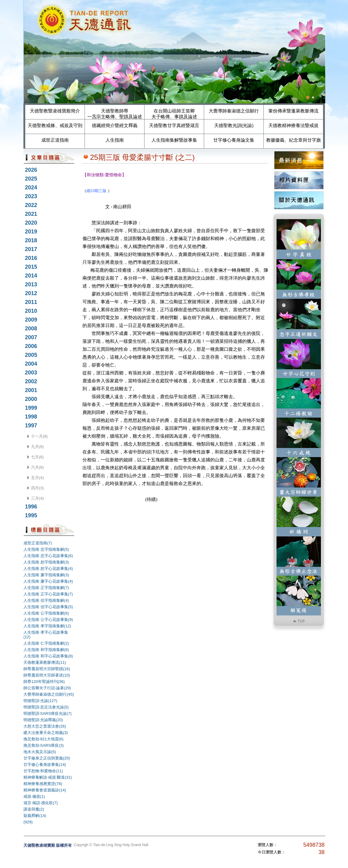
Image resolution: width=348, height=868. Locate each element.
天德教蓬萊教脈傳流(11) (45, 662)
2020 (31, 223)
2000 (31, 399)
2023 (31, 196)
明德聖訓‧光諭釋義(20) (43, 720)
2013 (31, 284)
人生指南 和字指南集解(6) (46, 650)
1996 (31, 507)
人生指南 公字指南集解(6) (46, 613)
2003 (31, 373)
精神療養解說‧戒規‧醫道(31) (48, 777)
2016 (31, 258)
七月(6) (37, 457)
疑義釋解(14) (35, 816)
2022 (31, 205)
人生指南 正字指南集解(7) (46, 588)
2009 (31, 320)
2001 (31, 390)
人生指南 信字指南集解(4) (46, 600)
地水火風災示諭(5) (40, 752)
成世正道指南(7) (38, 543)
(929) (28, 822)
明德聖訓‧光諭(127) (40, 701)
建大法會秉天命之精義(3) (46, 733)
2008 (31, 329)
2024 (31, 188)
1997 (31, 425)
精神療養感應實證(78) (43, 784)
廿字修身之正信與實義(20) (47, 758)
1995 (31, 515)
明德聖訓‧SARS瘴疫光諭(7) (47, 713)
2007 (31, 337)
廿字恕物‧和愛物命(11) (43, 771)
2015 (31, 267)
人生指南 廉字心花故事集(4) (48, 581)
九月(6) (37, 447)
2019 (31, 232)
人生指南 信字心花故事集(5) (48, 607)
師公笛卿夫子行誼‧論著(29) (47, 688)
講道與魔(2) (34, 809)
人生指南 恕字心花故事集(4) (48, 568)
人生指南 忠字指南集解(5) (46, 549)
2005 (31, 355)
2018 (31, 240)
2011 (31, 302)
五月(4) (37, 478)
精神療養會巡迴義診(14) (45, 790)
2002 (31, 381)
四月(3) (37, 488)
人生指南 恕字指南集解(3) (46, 562)
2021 (31, 214)
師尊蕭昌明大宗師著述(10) (47, 675)
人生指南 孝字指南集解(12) (47, 626)
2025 (31, 179)
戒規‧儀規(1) (34, 796)
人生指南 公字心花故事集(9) (48, 620)
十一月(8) (39, 436)
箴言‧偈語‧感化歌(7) (41, 803)
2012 (31, 293)
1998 (31, 417)
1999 (31, 408)
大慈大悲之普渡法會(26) (45, 726)
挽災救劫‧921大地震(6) (43, 739)
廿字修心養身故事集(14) (45, 765)
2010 (31, 311)
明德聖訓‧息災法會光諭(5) (46, 707)
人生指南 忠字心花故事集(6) (48, 556)
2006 (31, 346)
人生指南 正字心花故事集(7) (48, 594)
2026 (31, 170)
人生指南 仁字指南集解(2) (46, 643)
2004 (31, 364)
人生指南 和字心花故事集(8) (48, 656)
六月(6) (37, 467)
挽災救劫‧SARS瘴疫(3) (43, 745)
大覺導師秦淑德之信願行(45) (49, 694)
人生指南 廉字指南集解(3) (46, 575)
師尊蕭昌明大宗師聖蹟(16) (47, 669)
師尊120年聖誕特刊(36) (44, 682)
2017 (31, 249)
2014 (31, 276)
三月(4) (37, 498)
